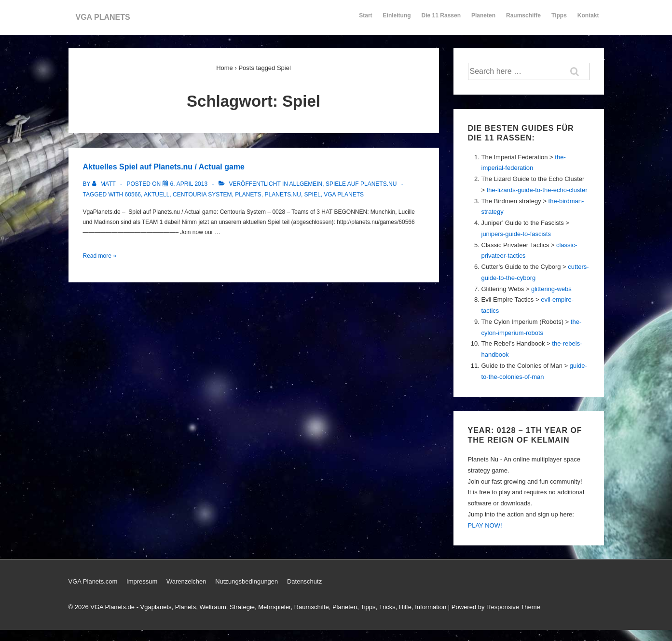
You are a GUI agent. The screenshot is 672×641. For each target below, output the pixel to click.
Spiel (313, 195)
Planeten (483, 20)
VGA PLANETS (103, 17)
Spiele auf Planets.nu (361, 184)
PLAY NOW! (485, 525)
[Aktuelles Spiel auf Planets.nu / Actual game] (189, 184)
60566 (133, 195)
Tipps (560, 20)
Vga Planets (344, 195)
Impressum (142, 581)
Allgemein (306, 184)
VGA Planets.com (93, 581)
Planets (248, 195)
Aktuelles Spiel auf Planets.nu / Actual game (164, 167)
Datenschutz (304, 581)
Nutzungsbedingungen (247, 581)
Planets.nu (283, 195)
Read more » (100, 256)
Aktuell (157, 195)
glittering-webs (551, 289)
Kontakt (588, 20)
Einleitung (397, 20)
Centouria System (202, 195)
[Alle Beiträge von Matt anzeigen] (105, 184)
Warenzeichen (186, 581)
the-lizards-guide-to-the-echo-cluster (537, 190)
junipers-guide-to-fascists (516, 234)
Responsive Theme (513, 607)
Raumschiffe (523, 20)
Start (365, 15)
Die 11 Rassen (441, 20)
